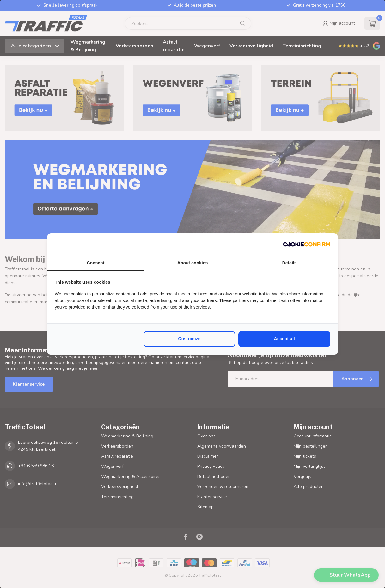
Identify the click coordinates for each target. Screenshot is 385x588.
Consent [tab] (95, 263)
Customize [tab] (189, 339)
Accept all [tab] (284, 339)
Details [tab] (290, 263)
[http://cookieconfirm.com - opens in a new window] (307, 244)
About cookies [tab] (192, 263)
